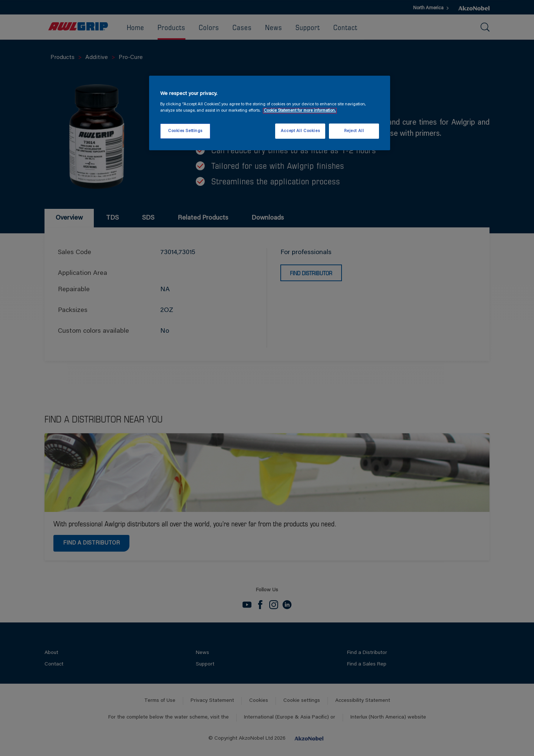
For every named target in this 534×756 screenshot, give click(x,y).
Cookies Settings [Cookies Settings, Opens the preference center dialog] (185, 131)
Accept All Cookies (300, 131)
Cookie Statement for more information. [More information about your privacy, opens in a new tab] (300, 111)
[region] (270, 113)
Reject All (354, 131)
